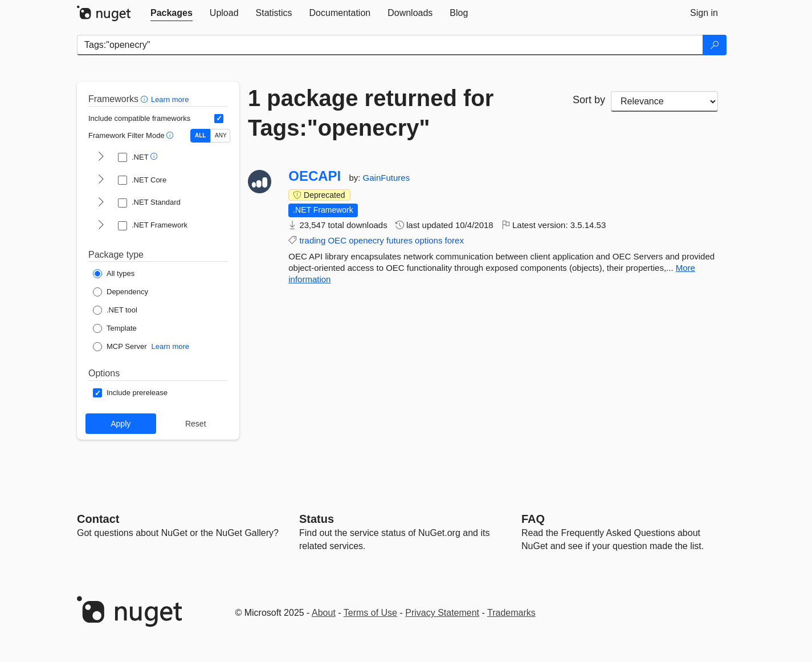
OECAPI (315, 176)
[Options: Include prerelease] (130, 393)
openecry (366, 240)
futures (399, 240)
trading (312, 240)
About (324, 613)
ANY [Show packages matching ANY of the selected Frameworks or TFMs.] (221, 135)
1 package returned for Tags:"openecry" (371, 113)
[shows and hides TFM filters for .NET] (101, 157)
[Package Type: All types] (114, 274)
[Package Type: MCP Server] (120, 347)
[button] (146, 99)
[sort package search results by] (664, 101)
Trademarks (511, 613)
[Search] (715, 45)
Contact (98, 519)
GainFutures (387, 178)
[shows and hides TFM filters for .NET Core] (101, 180)
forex (454, 240)
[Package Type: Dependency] (121, 292)
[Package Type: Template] (115, 328)
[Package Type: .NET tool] (115, 310)
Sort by (589, 100)
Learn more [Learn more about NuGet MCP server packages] (170, 346)
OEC (337, 240)
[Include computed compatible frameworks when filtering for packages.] (219, 119)
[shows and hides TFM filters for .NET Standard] (101, 203)
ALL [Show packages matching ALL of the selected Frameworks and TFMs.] (200, 135)
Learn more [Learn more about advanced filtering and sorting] (170, 99)
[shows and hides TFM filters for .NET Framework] (101, 226)
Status (317, 519)
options (429, 240)
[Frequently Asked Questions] (533, 519)
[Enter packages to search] (390, 45)
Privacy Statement (442, 613)
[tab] (172, 13)
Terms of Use (370, 613)
